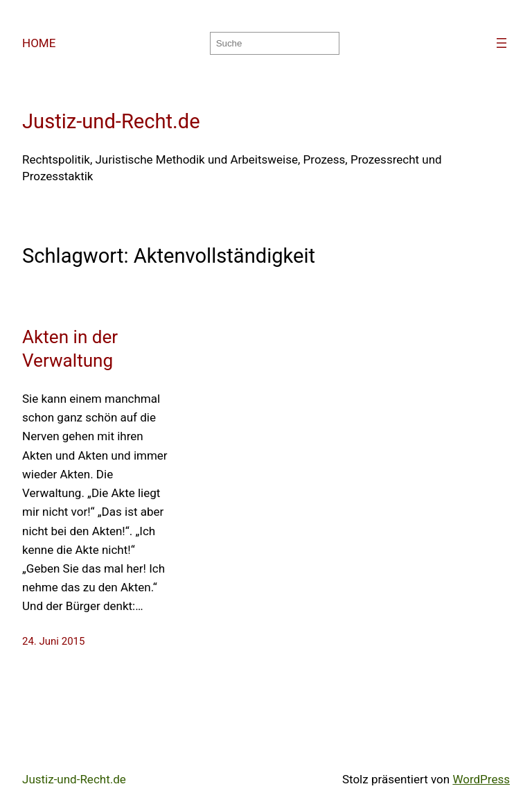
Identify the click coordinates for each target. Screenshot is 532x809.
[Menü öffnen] (502, 43)
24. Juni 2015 (53, 641)
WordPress (481, 779)
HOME (39, 43)
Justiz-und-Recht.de (111, 121)
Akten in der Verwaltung (70, 349)
